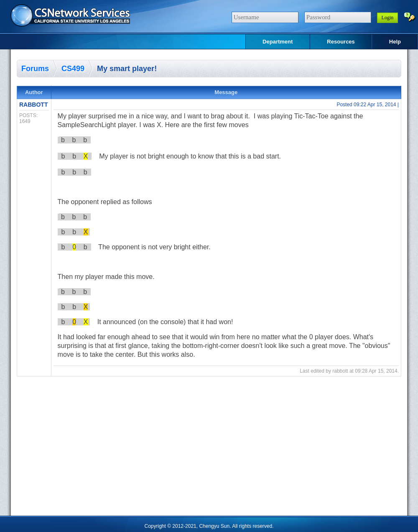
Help (395, 42)
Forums (35, 69)
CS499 (73, 69)
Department (278, 42)
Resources (341, 42)
